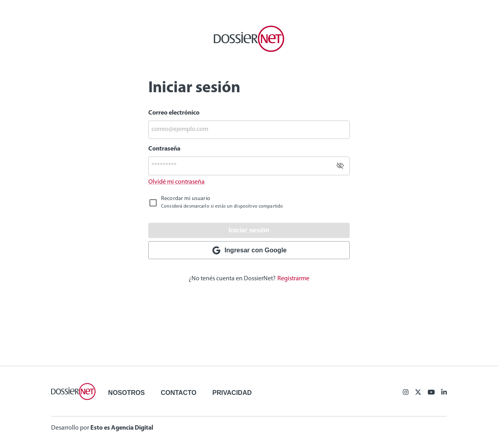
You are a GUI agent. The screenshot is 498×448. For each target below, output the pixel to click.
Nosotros (127, 393)
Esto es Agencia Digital (122, 428)
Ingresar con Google (249, 250)
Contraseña (164, 149)
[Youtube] (431, 393)
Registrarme (293, 279)
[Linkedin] (444, 393)
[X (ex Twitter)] (418, 393)
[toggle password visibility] (340, 166)
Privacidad (232, 393)
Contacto (178, 393)
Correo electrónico (174, 113)
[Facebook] (406, 393)
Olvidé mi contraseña (176, 182)
